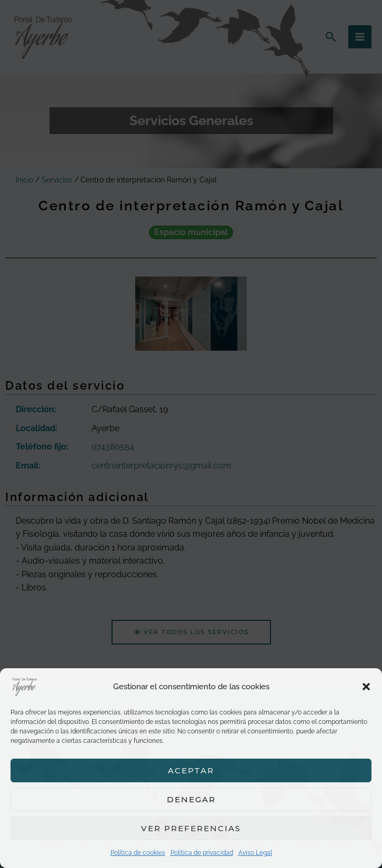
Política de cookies (138, 853)
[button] (366, 687)
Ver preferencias (191, 828)
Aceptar (191, 770)
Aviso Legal (255, 853)
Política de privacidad (202, 853)
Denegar (191, 799)
